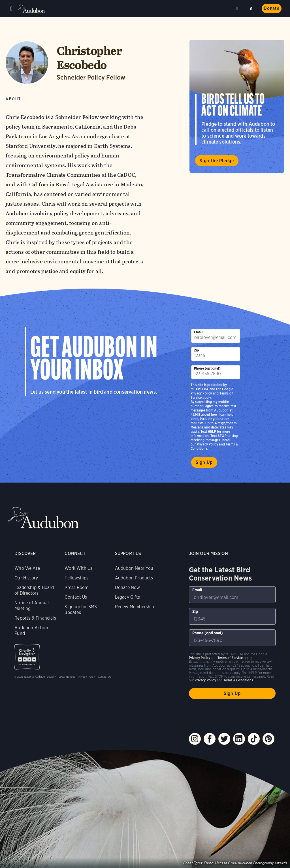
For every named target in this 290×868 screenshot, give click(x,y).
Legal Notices (67, 677)
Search (251, 8)
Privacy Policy (208, 444)
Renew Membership (135, 607)
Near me (238, 8)
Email (198, 332)
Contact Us (76, 597)
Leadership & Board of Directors (34, 590)
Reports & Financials (35, 618)
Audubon (31, 9)
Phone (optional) (207, 368)
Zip (197, 350)
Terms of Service (230, 658)
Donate (272, 8)
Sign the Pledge (217, 161)
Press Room (76, 587)
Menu (11, 8)
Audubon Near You (134, 568)
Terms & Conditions (238, 680)
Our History (26, 578)
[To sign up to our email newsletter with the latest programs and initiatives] (216, 336)
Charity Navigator (27, 657)
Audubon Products (134, 578)
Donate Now (128, 587)
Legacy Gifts (127, 597)
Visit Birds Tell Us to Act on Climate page (237, 106)
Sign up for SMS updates (81, 610)
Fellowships (76, 578)
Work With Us (78, 568)
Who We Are (27, 568)
